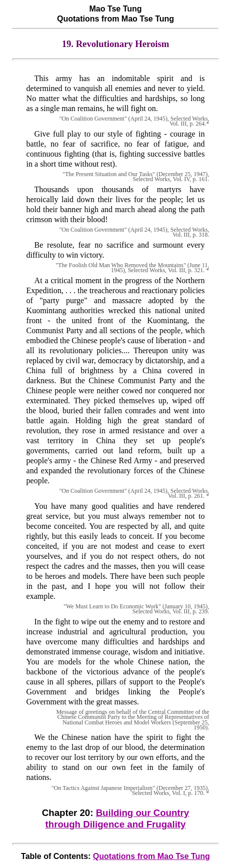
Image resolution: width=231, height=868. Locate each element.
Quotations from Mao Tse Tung (151, 856)
